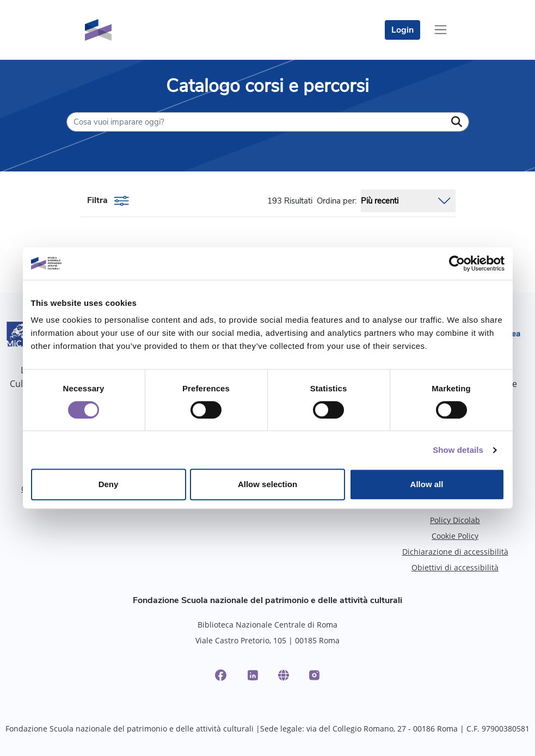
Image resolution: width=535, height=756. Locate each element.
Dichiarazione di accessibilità (455, 552)
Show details (458, 450)
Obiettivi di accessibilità (455, 567)
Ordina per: (337, 201)
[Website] (284, 675)
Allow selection (267, 484)
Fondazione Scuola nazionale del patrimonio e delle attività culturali (267, 600)
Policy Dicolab (455, 520)
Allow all (427, 484)
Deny (109, 484)
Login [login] (402, 30)
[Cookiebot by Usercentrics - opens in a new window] (457, 263)
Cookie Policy (455, 536)
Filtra (108, 201)
